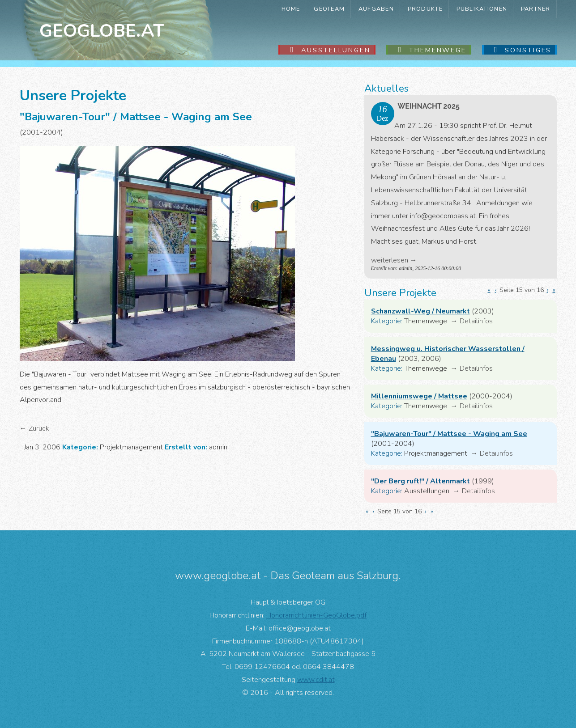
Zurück (39, 428)
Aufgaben (376, 9)
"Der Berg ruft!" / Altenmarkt (420, 481)
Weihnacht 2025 (429, 106)
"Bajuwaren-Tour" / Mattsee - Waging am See (449, 434)
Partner (536, 9)
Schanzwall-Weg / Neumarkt (420, 311)
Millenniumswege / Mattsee (419, 396)
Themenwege (438, 50)
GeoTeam (329, 9)
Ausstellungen (336, 50)
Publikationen (482, 9)
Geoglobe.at (102, 31)
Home (291, 9)
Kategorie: (387, 321)
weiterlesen (390, 260)
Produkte (425, 9)
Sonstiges (528, 50)
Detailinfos (476, 321)
